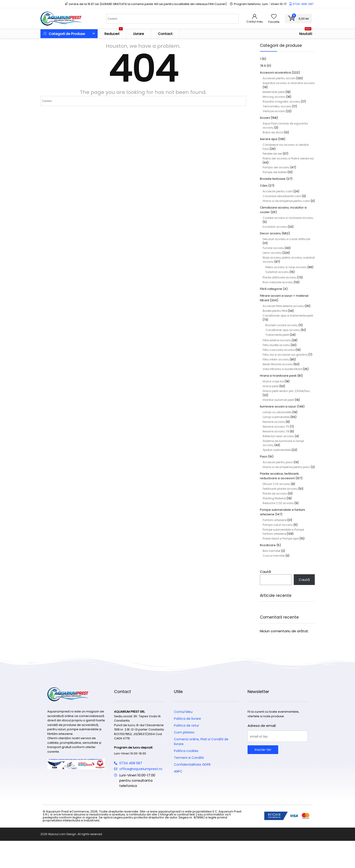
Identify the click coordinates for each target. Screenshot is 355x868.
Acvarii (265, 118)
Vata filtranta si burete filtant (282, 369)
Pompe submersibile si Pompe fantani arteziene (283, 532)
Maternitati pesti (274, 92)
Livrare (139, 34)
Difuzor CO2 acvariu (276, 484)
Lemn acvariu (272, 253)
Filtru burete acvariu (276, 345)
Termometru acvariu (277, 106)
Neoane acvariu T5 (276, 427)
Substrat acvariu (277, 272)
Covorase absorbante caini (282, 196)
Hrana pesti (271, 386)
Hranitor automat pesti (278, 400)
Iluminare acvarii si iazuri (278, 406)
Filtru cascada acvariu (279, 350)
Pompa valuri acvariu (278, 525)
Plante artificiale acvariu (280, 277)
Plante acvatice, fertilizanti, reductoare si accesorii (280, 476)
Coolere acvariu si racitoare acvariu (288, 218)
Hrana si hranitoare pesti (278, 376)
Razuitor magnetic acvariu (282, 102)
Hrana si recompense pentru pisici (286, 467)
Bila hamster (272, 551)
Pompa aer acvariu (276, 167)
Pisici (264, 456)
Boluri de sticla (273, 132)
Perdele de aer (272, 154)
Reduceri (114, 33)
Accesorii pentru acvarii (279, 78)
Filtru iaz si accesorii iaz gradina (285, 355)
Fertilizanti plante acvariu (280, 489)
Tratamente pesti (277, 335)
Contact (165, 34)
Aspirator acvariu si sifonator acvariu (289, 83)
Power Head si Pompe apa (281, 539)
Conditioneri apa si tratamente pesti (288, 316)
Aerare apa (269, 139)
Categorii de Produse (64, 34)
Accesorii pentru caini (278, 191)
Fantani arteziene (275, 520)
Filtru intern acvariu (276, 359)
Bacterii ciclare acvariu (282, 325)
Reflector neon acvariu (278, 436)
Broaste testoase (273, 179)
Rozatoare (268, 545)
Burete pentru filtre (275, 311)
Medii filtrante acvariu (278, 364)
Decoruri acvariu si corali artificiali (286, 239)
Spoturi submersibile (277, 450)
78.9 (263, 66)
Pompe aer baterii (275, 172)
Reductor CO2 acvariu (278, 503)
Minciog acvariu (274, 97)
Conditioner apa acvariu (283, 330)
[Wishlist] (274, 17)
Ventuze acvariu (274, 111)
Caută (265, 572)
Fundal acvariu (273, 248)
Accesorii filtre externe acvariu (283, 306)
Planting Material (274, 498)
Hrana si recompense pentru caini (286, 201)
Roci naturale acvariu (278, 282)
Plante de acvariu (275, 494)
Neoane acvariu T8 (276, 431)
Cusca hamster (274, 556)
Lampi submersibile (276, 417)
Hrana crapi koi (273, 381)
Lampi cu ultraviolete (277, 412)
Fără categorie (271, 289)
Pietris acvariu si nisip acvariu (286, 267)
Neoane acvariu (274, 422)
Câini (264, 186)
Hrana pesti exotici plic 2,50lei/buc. (287, 391)
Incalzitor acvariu (275, 227)
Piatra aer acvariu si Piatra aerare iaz (288, 158)
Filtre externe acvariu (277, 340)
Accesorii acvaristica (275, 73)
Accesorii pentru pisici (278, 462)
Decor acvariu (270, 233)
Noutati (306, 33)
